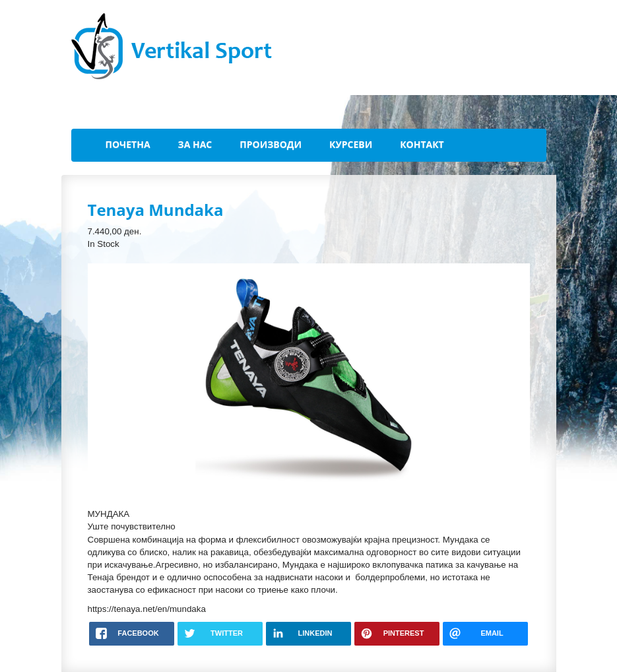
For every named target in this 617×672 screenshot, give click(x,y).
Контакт (422, 144)
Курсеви (351, 144)
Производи (271, 144)
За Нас (195, 144)
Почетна (128, 144)
